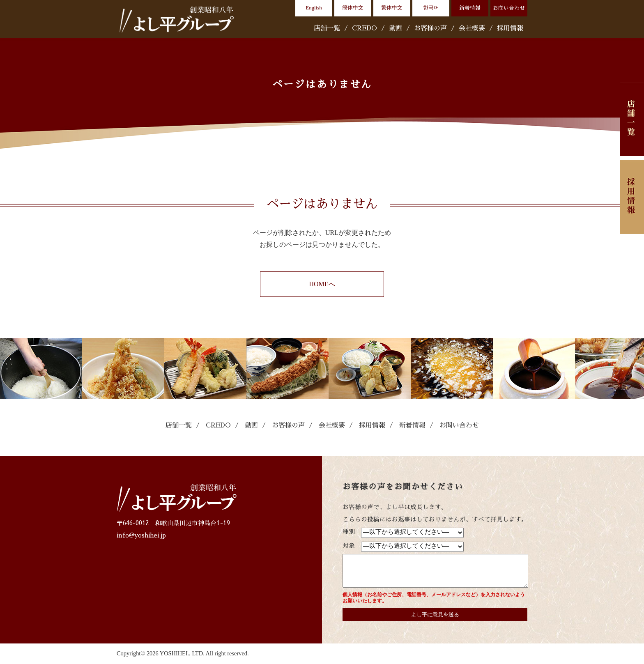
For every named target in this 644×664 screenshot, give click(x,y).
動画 (396, 28)
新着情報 (470, 8)
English (314, 8)
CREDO (365, 28)
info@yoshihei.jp (141, 535)
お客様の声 (430, 28)
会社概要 (472, 28)
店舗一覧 (327, 28)
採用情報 (510, 28)
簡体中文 (353, 8)
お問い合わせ (509, 8)
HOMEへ (322, 284)
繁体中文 (392, 8)
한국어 (431, 8)
